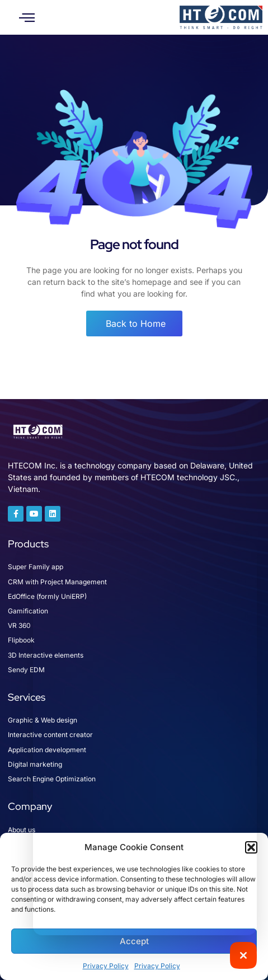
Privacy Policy (106, 966)
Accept (134, 941)
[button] (27, 17)
